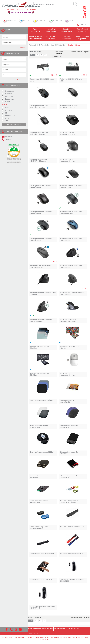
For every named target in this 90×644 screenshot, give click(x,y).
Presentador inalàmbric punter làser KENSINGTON (72, 580)
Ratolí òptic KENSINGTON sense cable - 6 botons (41, 240)
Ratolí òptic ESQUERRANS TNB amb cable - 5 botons (72, 293)
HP (4, 113)
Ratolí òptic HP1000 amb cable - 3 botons (67, 133)
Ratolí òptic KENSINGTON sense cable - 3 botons (41, 187)
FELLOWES (7, 110)
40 (41, 55)
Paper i (35, 30)
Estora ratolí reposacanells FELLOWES (69, 453)
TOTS (32, 55)
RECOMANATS (42, 21)
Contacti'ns (7, 137)
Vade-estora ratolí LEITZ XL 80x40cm (40, 347)
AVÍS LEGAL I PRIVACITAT (73, 629)
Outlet (6, 102)
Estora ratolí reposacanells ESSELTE (42, 452)
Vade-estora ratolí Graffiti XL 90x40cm (70, 347)
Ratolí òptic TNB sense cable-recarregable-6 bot (40, 266)
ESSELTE (7, 108)
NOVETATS (26, 21)
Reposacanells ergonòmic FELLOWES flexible (39, 528)
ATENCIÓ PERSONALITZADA (60, 629)
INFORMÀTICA (60, 45)
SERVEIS (35, 629)
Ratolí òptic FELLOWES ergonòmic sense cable (68, 320)
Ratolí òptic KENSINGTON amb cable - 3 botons (69, 107)
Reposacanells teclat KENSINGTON (72, 527)
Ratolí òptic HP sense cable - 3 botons (68, 374)
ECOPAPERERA (58, 21)
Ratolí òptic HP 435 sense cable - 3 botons (68, 160)
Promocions (8, 91)
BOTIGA (39, 629)
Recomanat (8, 96)
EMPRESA (30, 629)
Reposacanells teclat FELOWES (41, 579)
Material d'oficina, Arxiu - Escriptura (35, 38)
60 (37, 55)
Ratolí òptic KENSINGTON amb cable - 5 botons (39, 107)
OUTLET (72, 21)
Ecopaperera (8, 99)
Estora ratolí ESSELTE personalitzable (67, 401)
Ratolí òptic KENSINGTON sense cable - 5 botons (71, 240)
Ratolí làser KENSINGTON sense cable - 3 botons (71, 187)
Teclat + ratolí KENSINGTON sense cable (42, 80)
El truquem (7, 139)
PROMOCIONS (11, 21)
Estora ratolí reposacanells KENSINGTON (39, 427)
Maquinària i (51, 30)
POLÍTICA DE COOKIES (33, 633)
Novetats (7, 94)
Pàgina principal (34, 45)
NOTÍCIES (44, 629)
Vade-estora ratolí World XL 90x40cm (40, 374)
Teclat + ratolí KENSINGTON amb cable (71, 80)
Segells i (67, 38)
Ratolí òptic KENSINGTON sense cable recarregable (71, 213)
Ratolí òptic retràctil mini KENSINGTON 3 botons (39, 160)
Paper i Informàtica (47, 45)
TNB (5, 121)
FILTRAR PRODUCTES (14, 124)
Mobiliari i (67, 30)
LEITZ (6, 118)
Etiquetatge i (51, 38)
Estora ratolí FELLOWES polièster (41, 400)
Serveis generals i (82, 38)
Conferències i (82, 30)
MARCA (4, 104)
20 (45, 55)
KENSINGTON (8, 116)
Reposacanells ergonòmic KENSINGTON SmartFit (69, 502)
